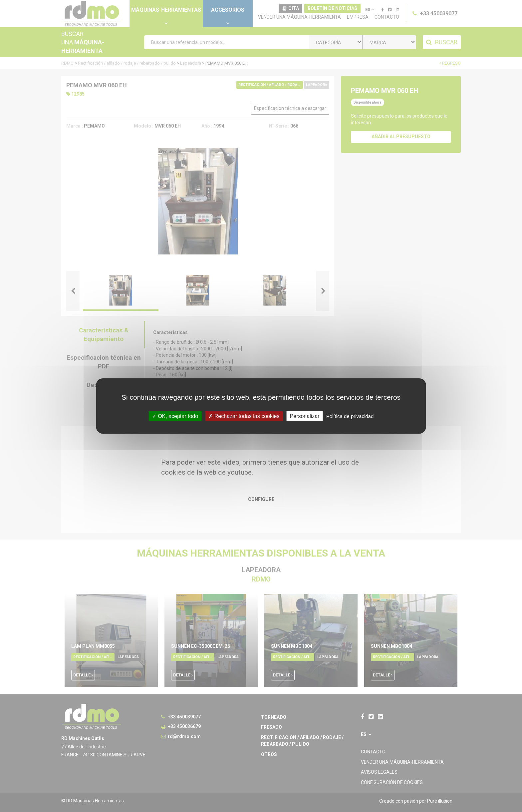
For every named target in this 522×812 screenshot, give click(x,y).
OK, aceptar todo (175, 416)
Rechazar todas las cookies (244, 416)
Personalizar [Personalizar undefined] (305, 416)
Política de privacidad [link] (350, 416)
